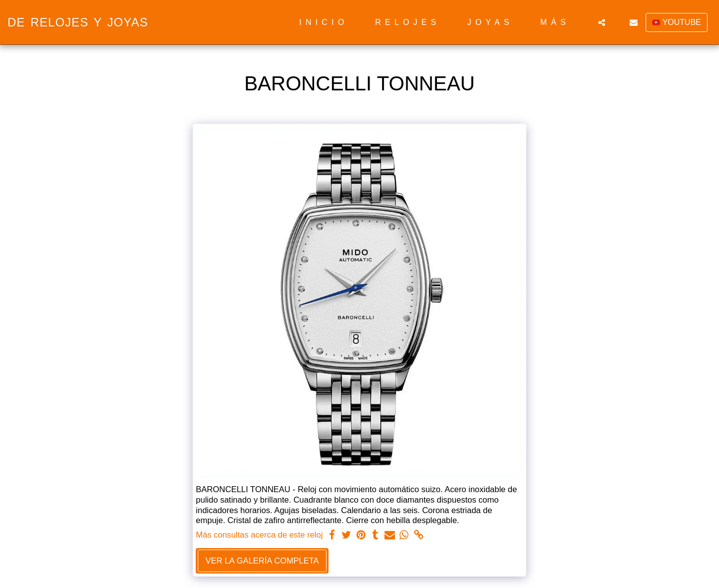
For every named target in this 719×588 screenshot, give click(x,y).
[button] (602, 22)
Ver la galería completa (262, 561)
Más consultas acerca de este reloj (259, 535)
